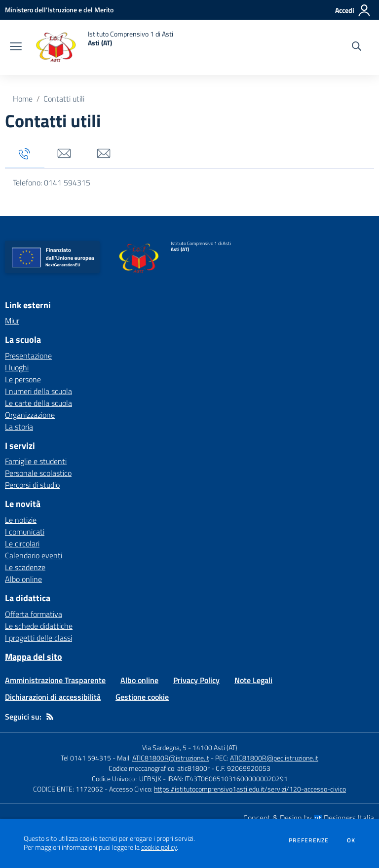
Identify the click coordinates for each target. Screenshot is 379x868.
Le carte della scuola (38, 403)
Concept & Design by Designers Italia (309, 818)
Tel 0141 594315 (86, 758)
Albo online (23, 579)
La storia (19, 427)
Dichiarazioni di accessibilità (53, 697)
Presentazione (28, 356)
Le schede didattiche (39, 626)
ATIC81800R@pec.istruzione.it (274, 758)
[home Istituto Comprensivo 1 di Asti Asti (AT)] (102, 47)
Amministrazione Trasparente (55, 680)
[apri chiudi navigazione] (16, 47)
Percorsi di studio (32, 485)
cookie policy (159, 847)
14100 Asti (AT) (215, 747)
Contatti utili (64, 99)
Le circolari (22, 543)
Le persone (23, 379)
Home (23, 99)
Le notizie (21, 520)
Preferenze (309, 840)
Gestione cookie (142, 697)
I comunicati (25, 532)
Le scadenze (25, 567)
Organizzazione (30, 415)
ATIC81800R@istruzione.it (171, 758)
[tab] (25, 154)
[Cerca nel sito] (357, 47)
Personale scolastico (38, 473)
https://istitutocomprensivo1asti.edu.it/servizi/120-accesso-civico (250, 789)
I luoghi (17, 367)
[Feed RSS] (50, 717)
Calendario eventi (34, 555)
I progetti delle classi (38, 638)
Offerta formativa (34, 614)
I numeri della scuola (38, 391)
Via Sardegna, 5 (164, 747)
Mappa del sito (34, 657)
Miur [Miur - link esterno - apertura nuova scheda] (12, 321)
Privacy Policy (196, 680)
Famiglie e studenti (36, 461)
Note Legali (253, 680)
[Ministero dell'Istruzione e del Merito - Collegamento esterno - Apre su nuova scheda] (59, 10)
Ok (351, 840)
